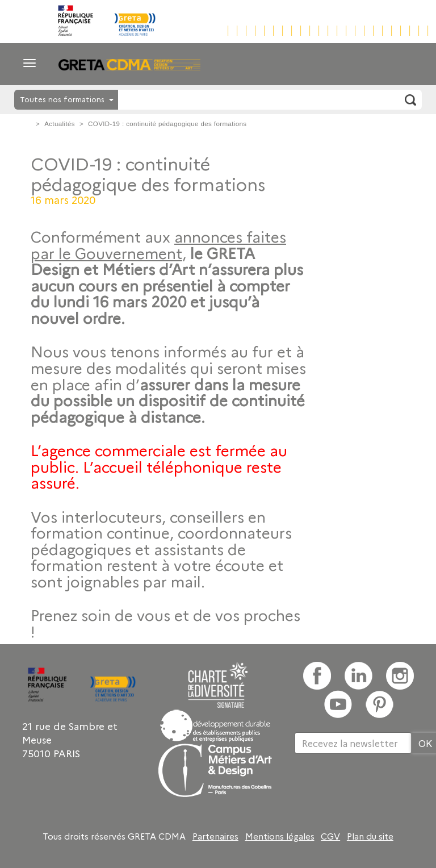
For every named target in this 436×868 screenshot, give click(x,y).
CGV (330, 836)
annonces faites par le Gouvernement (158, 245)
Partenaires (215, 836)
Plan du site (370, 836)
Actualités (60, 124)
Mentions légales (280, 836)
